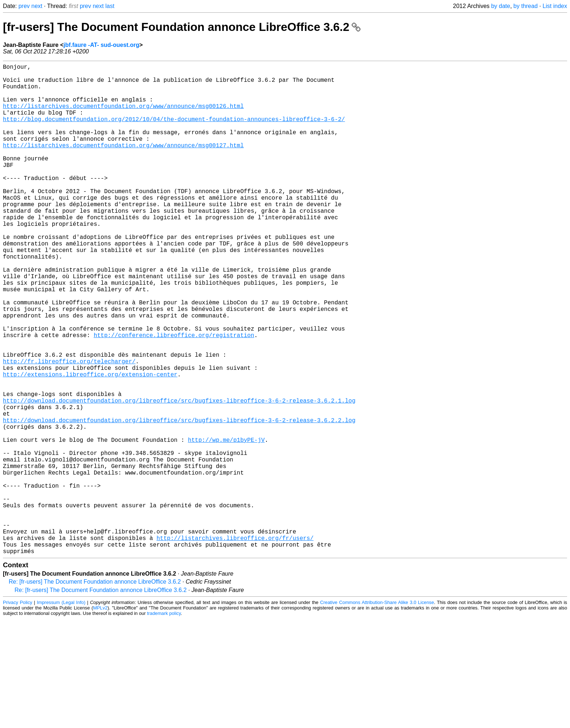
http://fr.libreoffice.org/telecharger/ (69, 428)
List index (555, 6)
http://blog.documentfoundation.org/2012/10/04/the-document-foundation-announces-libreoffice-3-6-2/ (174, 132)
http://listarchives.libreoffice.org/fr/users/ (235, 644)
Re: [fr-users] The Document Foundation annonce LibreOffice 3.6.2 (95, 691)
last (110, 6)
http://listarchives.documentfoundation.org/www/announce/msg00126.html (123, 116)
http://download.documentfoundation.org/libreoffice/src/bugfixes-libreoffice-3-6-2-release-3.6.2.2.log (179, 500)
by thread (525, 6)
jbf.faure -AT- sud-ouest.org (102, 45)
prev (24, 6)
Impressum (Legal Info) (61, 711)
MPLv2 (100, 717)
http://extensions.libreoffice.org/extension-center (90, 444)
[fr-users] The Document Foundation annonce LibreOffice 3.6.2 (182, 27)
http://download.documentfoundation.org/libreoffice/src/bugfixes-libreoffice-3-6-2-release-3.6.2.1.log (179, 476)
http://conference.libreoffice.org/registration (174, 396)
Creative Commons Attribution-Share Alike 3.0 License (377, 711)
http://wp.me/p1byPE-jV (226, 524)
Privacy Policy (18, 711)
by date (501, 6)
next (37, 6)
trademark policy (164, 722)
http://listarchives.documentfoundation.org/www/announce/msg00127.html (123, 164)
